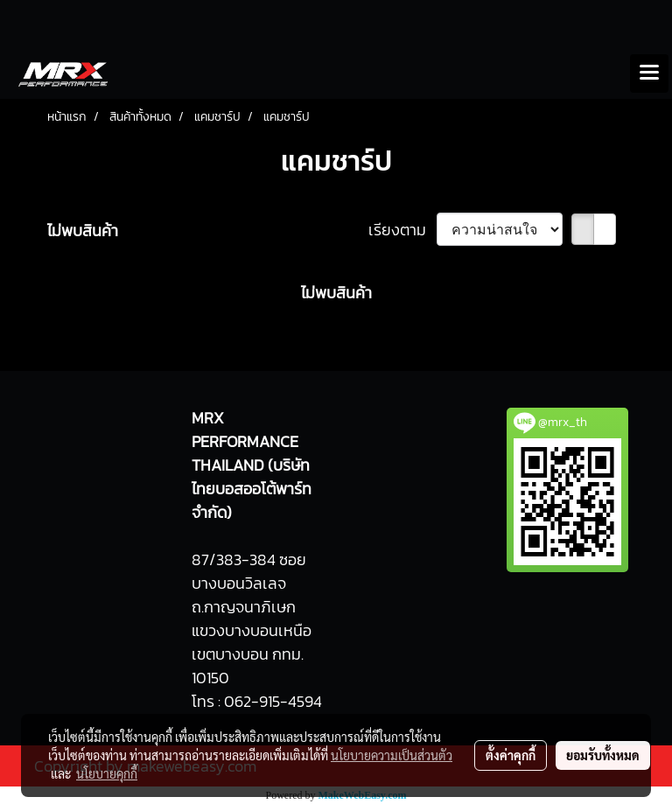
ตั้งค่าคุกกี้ (511, 755)
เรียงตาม (402, 230)
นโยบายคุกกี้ (107, 773)
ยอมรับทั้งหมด (603, 755)
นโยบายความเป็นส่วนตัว (392, 755)
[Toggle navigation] (649, 73)
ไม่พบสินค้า (83, 231)
